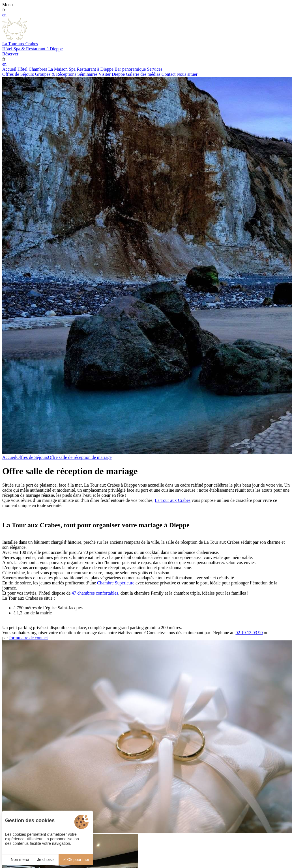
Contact (169, 74)
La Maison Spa (62, 69)
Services (154, 69)
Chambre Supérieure (116, 583)
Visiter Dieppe (112, 74)
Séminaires (87, 74)
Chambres (38, 69)
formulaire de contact (28, 638)
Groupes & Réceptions (56, 74)
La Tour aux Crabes (173, 500)
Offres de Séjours (18, 74)
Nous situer (187, 74)
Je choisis (46, 860)
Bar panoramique (130, 69)
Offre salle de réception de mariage (80, 457)
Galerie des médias (143, 74)
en (4, 15)
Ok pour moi (76, 860)
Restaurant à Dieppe (95, 69)
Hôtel (23, 69)
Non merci (18, 860)
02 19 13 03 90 (249, 633)
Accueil (9, 69)
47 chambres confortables (95, 593)
